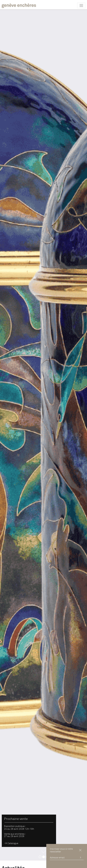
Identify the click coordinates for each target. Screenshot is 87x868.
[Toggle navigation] (81, 5)
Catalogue (11, 843)
